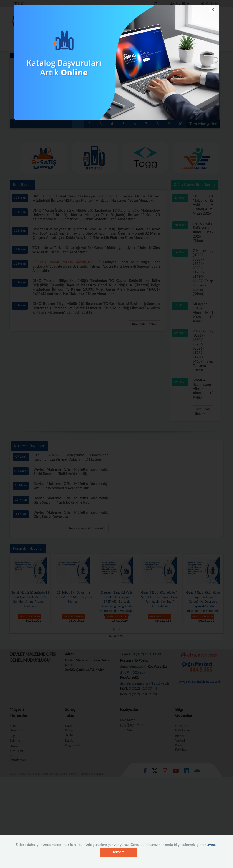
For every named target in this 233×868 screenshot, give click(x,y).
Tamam (118, 852)
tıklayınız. (210, 845)
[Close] (213, 10)
